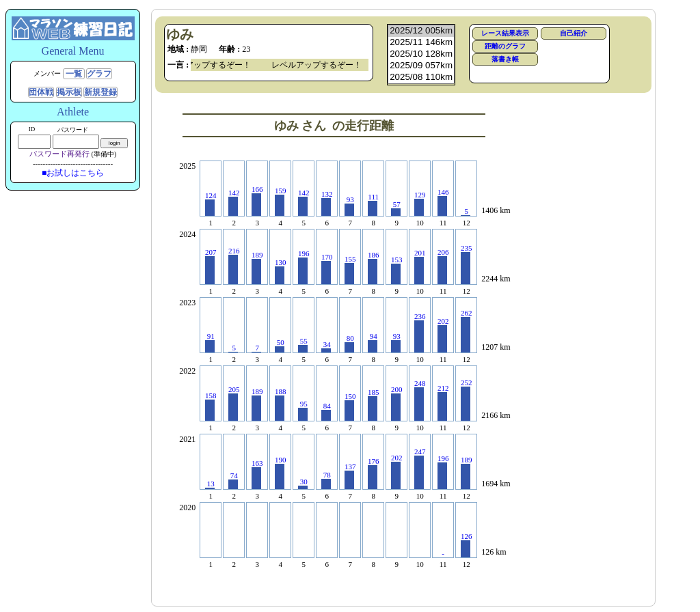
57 (396, 208)
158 (211, 406)
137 (350, 476)
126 (467, 545)
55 (303, 345)
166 (257, 200)
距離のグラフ (505, 46)
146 (443, 202)
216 (234, 265)
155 (350, 269)
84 (326, 411)
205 (234, 403)
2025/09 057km (421, 66)
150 (350, 406)
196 (304, 267)
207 (211, 266)
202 (443, 335)
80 (349, 343)
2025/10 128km (421, 54)
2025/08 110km (421, 78)
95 (303, 410)
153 (397, 270)
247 (420, 468)
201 (420, 266)
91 (210, 342)
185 (374, 404)
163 (257, 474)
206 (443, 266)
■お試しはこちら (73, 173)
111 (373, 204)
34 (326, 346)
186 (374, 267)
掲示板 (69, 92)
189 (257, 267)
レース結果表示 (505, 33)
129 (420, 203)
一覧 (74, 74)
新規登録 (100, 92)
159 (281, 201)
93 (349, 206)
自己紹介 (574, 33)
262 (467, 331)
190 (281, 472)
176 (374, 473)
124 (211, 204)
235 (467, 264)
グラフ (99, 74)
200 (397, 403)
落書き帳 (505, 59)
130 (281, 271)
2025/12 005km (421, 31)
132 (327, 203)
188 (281, 404)
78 (326, 480)
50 (280, 345)
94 (373, 342)
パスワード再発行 (59, 154)
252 (467, 400)
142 (234, 202)
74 (233, 480)
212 (443, 402)
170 (327, 268)
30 (303, 483)
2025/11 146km (421, 43)
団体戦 (41, 92)
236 (420, 332)
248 (420, 400)
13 (210, 484)
